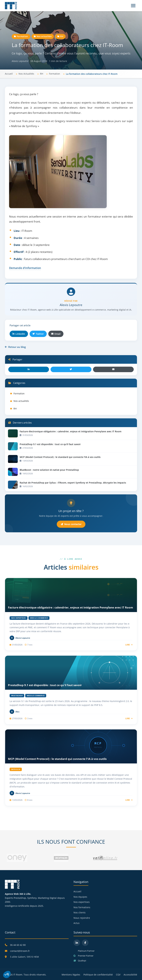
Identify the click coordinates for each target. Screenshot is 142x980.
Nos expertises (82, 902)
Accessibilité (130, 975)
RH (60, 36)
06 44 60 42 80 (18, 945)
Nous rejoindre (82, 918)
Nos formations (82, 907)
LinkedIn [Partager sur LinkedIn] (19, 334)
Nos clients (80, 912)
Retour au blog (15, 347)
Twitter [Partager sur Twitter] (38, 334)
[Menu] (133, 6)
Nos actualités (43, 36)
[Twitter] (71, 369)
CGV (118, 975)
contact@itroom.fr (20, 951)
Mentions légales (71, 975)
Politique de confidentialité (98, 975)
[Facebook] (85, 943)
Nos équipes (80, 897)
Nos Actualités (26, 74)
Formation (21, 36)
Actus (77, 923)
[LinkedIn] (29, 369)
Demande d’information (25, 268)
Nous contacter (71, 524)
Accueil (9, 74)
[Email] (113, 369)
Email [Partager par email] (56, 334)
